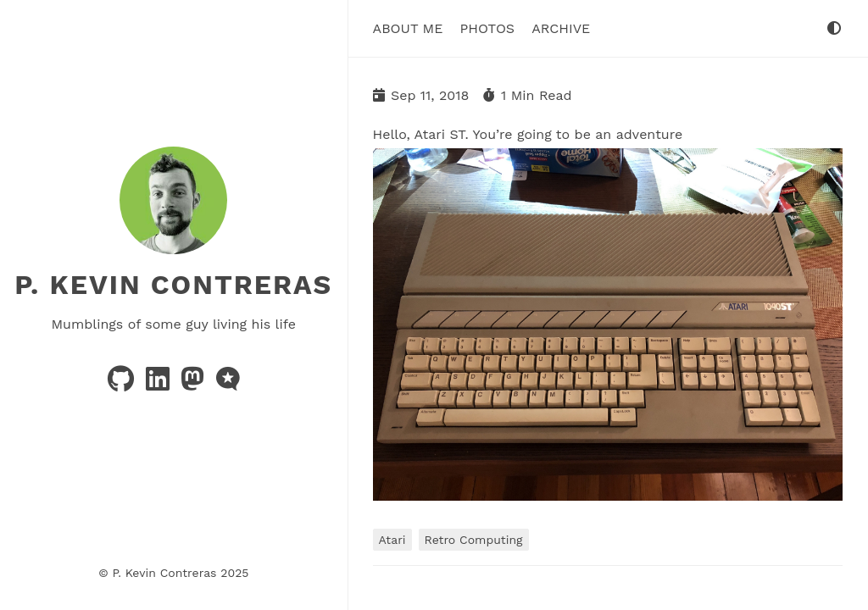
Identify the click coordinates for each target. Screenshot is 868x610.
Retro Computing (474, 540)
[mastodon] (195, 384)
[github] (123, 384)
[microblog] (228, 384)
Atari (392, 540)
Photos (487, 28)
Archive (561, 28)
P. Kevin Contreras (173, 285)
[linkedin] (160, 384)
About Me (408, 28)
